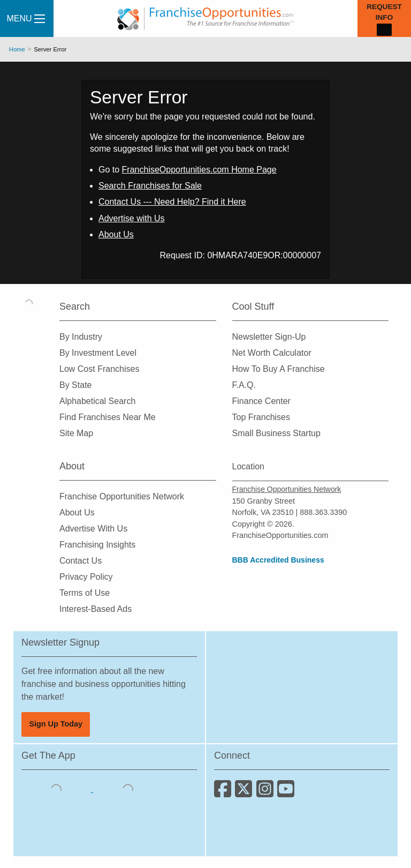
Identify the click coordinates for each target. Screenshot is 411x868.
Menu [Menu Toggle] (25, 18)
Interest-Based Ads (96, 609)
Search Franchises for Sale (150, 186)
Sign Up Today (56, 724)
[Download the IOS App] (57, 789)
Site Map (76, 433)
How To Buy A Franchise (279, 369)
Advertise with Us (132, 218)
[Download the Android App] (128, 789)
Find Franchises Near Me (108, 417)
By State (75, 385)
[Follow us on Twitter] (245, 793)
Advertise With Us (93, 529)
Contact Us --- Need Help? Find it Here (172, 202)
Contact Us (81, 561)
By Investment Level (98, 353)
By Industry (81, 337)
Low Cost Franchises (99, 369)
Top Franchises (261, 417)
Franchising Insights (97, 545)
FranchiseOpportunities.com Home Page (199, 170)
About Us (116, 234)
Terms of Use (85, 593)
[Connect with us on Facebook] (224, 793)
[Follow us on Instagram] (267, 793)
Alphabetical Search (97, 401)
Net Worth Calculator (272, 353)
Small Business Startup (276, 433)
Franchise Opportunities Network (122, 496)
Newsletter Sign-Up (269, 337)
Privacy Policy (86, 577)
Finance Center (261, 401)
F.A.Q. (244, 385)
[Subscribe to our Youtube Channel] (287, 793)
